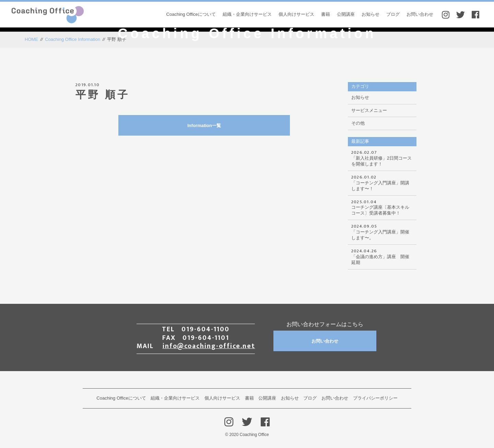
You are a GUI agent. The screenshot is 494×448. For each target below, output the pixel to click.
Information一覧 (233, 125)
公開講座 (346, 14)
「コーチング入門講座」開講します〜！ (382, 182)
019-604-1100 (205, 329)
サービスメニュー (369, 110)
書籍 (326, 14)
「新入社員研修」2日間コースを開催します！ (382, 158)
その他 (358, 123)
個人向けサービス (296, 14)
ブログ (393, 14)
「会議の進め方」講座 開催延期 (382, 256)
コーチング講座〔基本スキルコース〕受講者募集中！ (382, 207)
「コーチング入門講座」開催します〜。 (382, 231)
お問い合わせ (420, 14)
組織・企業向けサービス (247, 14)
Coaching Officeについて (191, 14)
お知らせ (370, 14)
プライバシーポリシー (375, 398)
